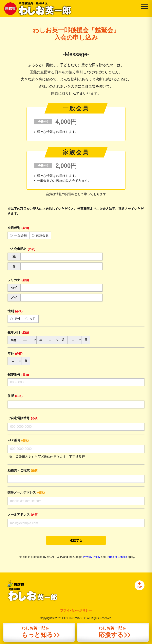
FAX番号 (18, 440)
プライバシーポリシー (76, 610)
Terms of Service (117, 557)
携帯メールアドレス (26, 492)
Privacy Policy (92, 557)
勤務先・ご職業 (23, 470)
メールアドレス (23, 515)
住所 (15, 396)
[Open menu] (144, 6)
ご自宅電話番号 (23, 418)
